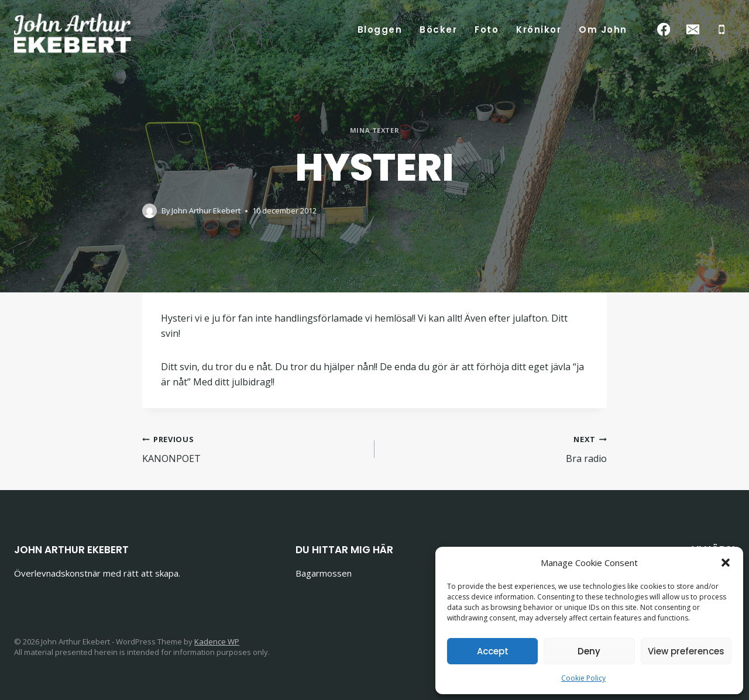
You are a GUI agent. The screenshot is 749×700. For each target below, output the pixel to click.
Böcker (438, 30)
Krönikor (539, 30)
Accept (493, 651)
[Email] (693, 30)
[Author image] (150, 211)
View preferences (686, 651)
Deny (589, 651)
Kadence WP (217, 642)
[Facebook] (664, 30)
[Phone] (722, 30)
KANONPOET (254, 448)
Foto (487, 30)
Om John (603, 30)
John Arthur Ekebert (206, 211)
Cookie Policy (583, 678)
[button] (726, 563)
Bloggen (380, 30)
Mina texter (374, 130)
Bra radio (495, 448)
